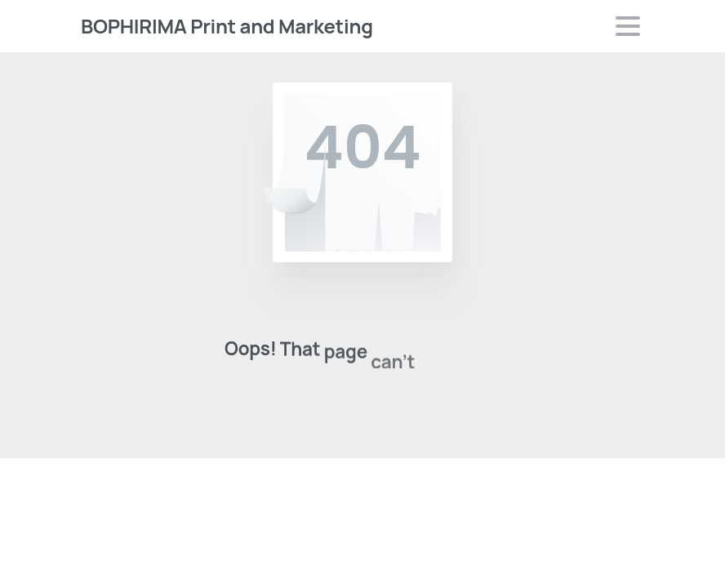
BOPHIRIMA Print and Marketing (227, 26)
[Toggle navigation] (628, 26)
